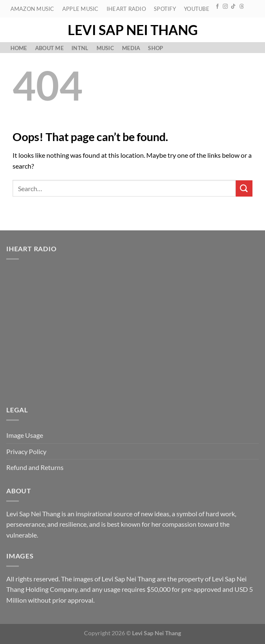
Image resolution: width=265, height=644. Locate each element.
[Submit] (244, 188)
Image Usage (25, 435)
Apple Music (80, 9)
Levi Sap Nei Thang (133, 30)
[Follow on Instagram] (225, 7)
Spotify (165, 9)
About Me (49, 48)
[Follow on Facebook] (217, 7)
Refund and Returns (35, 467)
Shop (155, 48)
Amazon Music (32, 9)
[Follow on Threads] (242, 7)
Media (131, 48)
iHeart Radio (126, 9)
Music (105, 48)
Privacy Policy (26, 451)
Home (19, 48)
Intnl (80, 48)
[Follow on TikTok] (233, 7)
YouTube (197, 9)
